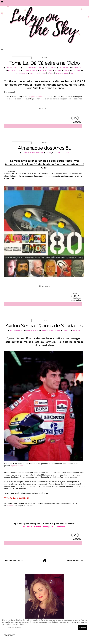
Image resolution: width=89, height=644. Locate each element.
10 (75, 118)
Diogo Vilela (14, 71)
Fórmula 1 (77, 331)
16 (75, 296)
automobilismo (16, 331)
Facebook (27, 527)
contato (10, 506)
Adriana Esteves (13, 68)
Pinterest (60, 527)
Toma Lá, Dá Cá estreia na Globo (45, 63)
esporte (66, 331)
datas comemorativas (50, 331)
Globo (58, 71)
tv (72, 73)
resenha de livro (62, 153)
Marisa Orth (21, 73)
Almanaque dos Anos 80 (44, 148)
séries (51, 73)
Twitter (37, 527)
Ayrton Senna (32, 331)
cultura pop (64, 68)
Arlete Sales (50, 68)
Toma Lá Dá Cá (62, 73)
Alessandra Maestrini (32, 68)
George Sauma (46, 71)
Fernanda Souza (30, 71)
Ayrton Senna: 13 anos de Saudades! (44, 326)
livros (48, 153)
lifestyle (76, 71)
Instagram (48, 527)
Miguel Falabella (37, 73)
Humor (66, 71)
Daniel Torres (79, 68)
